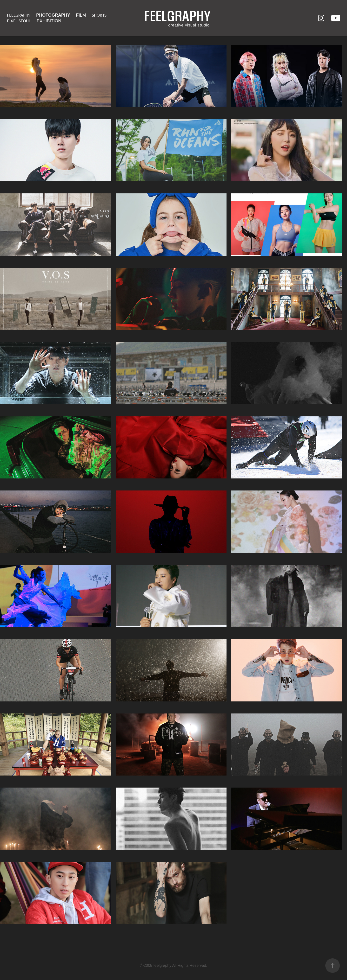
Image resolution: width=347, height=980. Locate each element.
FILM (81, 15)
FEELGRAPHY (19, 15)
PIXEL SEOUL (19, 21)
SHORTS (99, 15)
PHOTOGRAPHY (53, 15)
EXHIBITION (49, 21)
